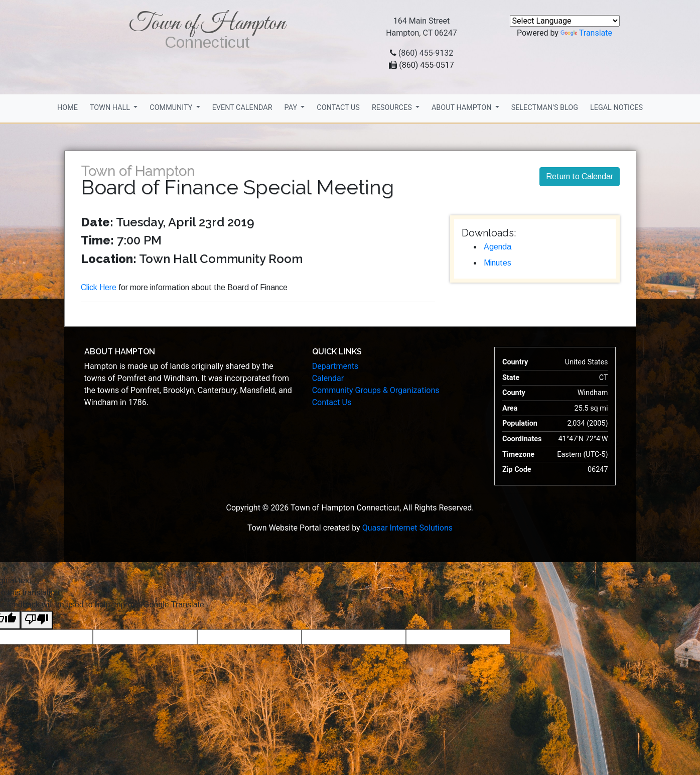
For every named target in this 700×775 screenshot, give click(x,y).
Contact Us (338, 108)
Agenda (498, 247)
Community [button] (172, 108)
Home (67, 108)
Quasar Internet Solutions (407, 528)
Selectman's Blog (545, 108)
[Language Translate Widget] (565, 21)
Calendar (328, 378)
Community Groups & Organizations (376, 390)
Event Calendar (242, 108)
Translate (586, 33)
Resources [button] (393, 108)
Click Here (99, 287)
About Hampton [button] (462, 108)
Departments (335, 366)
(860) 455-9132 (426, 53)
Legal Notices (616, 108)
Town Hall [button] (111, 108)
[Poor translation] (37, 620)
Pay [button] (292, 108)
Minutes (498, 263)
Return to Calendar (580, 176)
